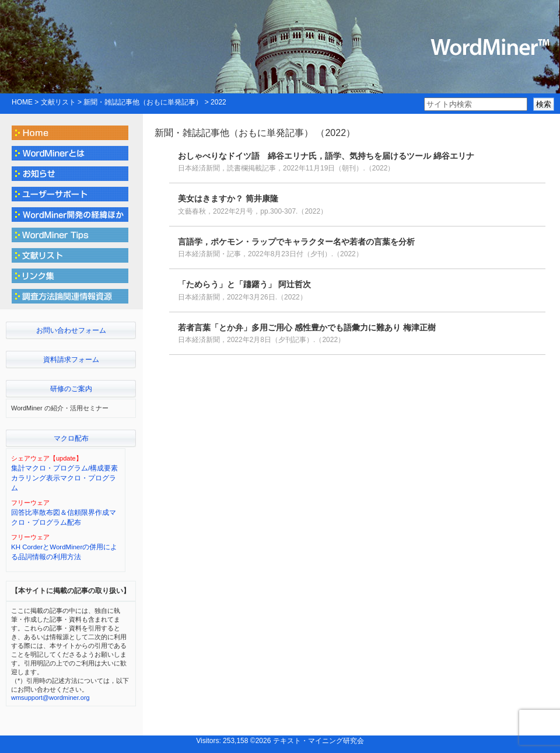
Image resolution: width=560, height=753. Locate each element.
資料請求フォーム (71, 360)
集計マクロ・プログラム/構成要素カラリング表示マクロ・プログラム (64, 478)
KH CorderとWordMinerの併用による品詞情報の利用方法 (64, 552)
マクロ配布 (71, 438)
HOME (22, 102)
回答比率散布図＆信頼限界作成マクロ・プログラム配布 (64, 517)
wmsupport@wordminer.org (50, 698)
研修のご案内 (71, 389)
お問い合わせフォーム (71, 330)
